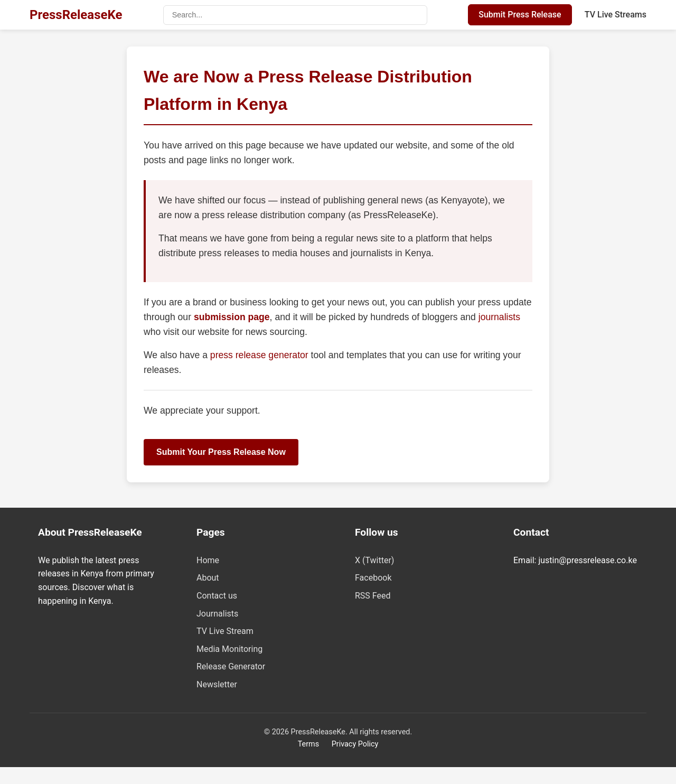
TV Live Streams (616, 15)
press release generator (261, 355)
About (208, 578)
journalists (499, 317)
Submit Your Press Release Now (221, 452)
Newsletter (217, 684)
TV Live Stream (225, 631)
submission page (232, 317)
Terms (308, 744)
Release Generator (231, 666)
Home (208, 560)
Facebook (373, 578)
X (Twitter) (374, 560)
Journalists (217, 614)
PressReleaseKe (76, 15)
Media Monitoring (229, 649)
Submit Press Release (520, 15)
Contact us (217, 596)
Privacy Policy (355, 744)
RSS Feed (373, 596)
